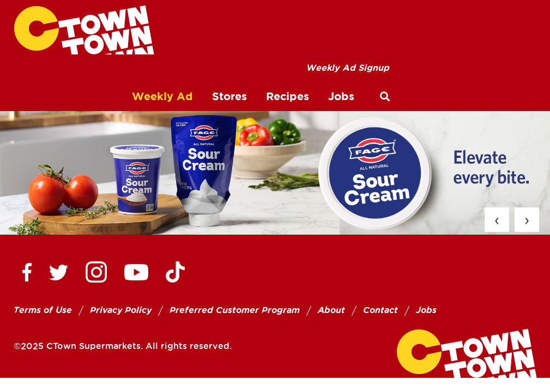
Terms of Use (43, 310)
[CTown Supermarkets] (84, 30)
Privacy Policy (121, 310)
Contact (380, 310)
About (331, 310)
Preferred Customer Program (235, 310)
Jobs (426, 310)
